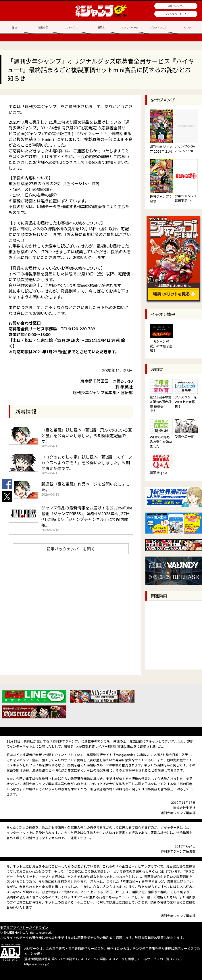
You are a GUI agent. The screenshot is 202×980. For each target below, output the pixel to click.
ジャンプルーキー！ (176, 14)
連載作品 (43, 28)
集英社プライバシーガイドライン (24, 928)
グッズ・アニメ (159, 28)
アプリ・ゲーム (130, 28)
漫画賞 (101, 28)
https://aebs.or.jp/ (37, 964)
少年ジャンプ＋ (176, 6)
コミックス (72, 28)
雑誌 (15, 28)
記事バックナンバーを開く (71, 549)
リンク (187, 28)
